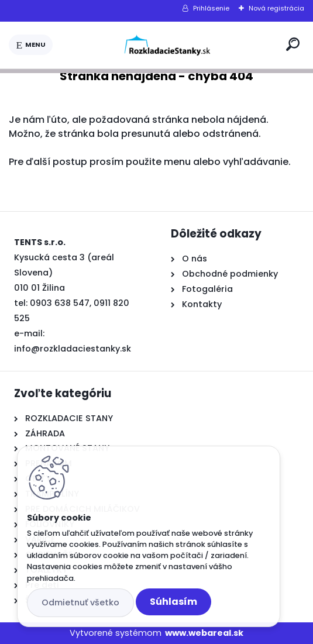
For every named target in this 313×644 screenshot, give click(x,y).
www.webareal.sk (204, 633)
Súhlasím (173, 602)
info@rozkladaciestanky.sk (73, 349)
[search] (293, 44)
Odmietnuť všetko (80, 602)
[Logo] (167, 45)
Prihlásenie (211, 8)
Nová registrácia (276, 8)
